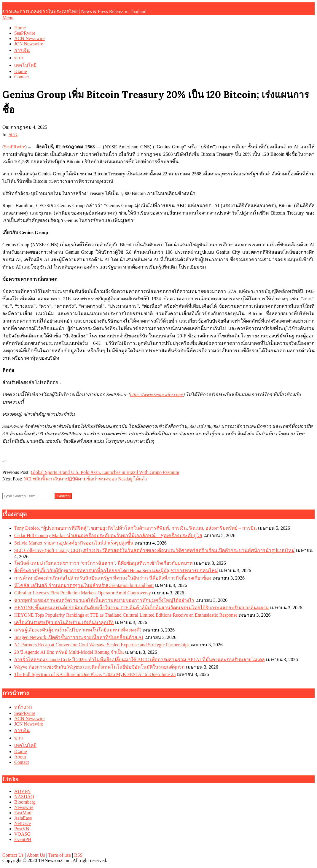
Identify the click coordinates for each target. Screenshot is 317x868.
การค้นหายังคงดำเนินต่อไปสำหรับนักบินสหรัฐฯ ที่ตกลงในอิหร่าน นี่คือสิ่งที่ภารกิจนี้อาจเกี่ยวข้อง (113, 578)
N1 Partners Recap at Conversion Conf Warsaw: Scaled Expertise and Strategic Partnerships (102, 645)
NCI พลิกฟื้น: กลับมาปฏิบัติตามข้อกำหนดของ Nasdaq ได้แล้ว (85, 479)
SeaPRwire (14, 147)
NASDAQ (24, 797)
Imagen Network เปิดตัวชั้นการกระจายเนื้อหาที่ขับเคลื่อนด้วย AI (79, 637)
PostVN (22, 829)
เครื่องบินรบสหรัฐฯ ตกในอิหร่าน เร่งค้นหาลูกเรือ (64, 622)
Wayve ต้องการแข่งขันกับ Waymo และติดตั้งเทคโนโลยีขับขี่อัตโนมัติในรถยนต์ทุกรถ (99, 667)
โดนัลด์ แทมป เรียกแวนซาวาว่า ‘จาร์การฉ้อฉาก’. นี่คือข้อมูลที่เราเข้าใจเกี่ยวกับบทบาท (103, 563)
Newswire (24, 807)
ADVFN (22, 791)
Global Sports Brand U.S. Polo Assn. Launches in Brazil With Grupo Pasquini (105, 472)
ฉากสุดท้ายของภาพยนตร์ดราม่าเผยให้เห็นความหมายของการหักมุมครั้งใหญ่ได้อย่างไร (104, 600)
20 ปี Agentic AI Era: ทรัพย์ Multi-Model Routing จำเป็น (69, 652)
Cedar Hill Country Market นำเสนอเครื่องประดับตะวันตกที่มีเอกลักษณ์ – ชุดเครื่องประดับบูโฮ (108, 535)
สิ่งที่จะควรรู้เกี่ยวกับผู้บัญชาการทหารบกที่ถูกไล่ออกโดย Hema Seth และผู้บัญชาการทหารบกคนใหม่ (116, 571)
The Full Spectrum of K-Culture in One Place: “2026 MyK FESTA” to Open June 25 (95, 674)
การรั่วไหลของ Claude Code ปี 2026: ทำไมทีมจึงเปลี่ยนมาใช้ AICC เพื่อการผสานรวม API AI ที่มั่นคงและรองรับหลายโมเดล (140, 660)
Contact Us (13, 855)
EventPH (23, 839)
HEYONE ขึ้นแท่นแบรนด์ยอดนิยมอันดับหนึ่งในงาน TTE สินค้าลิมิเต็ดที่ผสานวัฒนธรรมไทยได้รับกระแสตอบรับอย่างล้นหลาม (142, 608)
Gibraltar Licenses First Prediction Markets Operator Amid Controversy (83, 593)
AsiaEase (23, 818)
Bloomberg (25, 802)
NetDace (23, 823)
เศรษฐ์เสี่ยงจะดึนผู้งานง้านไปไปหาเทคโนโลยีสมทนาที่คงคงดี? (78, 630)
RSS (78, 855)
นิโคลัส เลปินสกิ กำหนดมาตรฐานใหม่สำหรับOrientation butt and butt (84, 585)
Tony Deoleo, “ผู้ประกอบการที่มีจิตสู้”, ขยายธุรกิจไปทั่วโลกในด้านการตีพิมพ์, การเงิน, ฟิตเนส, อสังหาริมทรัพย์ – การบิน (136, 528)
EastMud (23, 813)
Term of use (60, 855)
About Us (36, 855)
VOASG (22, 834)
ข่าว (13, 135)
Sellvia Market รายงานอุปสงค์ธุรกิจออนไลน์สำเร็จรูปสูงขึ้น (74, 543)
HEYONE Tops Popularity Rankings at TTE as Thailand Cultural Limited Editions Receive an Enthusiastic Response (126, 615)
